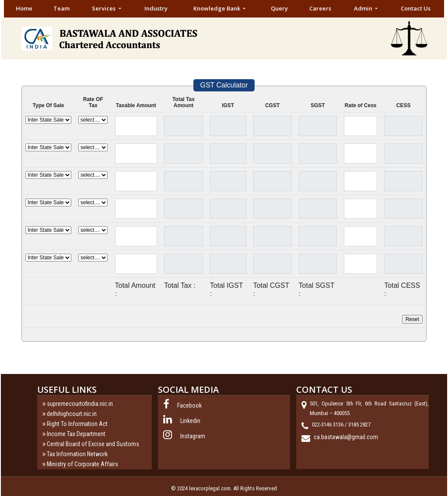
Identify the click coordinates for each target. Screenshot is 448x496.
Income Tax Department (76, 434)
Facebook (189, 405)
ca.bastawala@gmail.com (346, 437)
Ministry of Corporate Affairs (82, 464)
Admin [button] (364, 8)
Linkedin (190, 421)
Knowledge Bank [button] (217, 8)
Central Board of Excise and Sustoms (93, 444)
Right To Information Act (77, 424)
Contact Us (416, 8)
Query (279, 8)
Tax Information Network (77, 454)
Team (61, 8)
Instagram (193, 436)
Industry (156, 8)
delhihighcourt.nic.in (72, 414)
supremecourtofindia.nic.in (80, 404)
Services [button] (104, 8)
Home (24, 8)
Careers (320, 8)
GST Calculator (224, 85)
